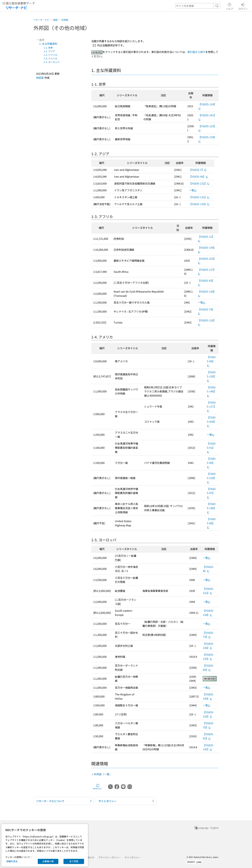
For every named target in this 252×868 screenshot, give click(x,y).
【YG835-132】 (199, 183)
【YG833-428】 (212, 421)
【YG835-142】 (208, 747)
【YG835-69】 (208, 668)
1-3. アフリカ (50, 55)
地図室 (40, 78)
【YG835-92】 (208, 736)
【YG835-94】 (199, 176)
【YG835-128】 (208, 613)
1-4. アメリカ (50, 58)
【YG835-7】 (198, 170)
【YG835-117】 (212, 406)
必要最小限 (48, 861)
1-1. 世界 (48, 48)
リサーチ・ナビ (41, 20)
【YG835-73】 (208, 635)
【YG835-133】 (199, 204)
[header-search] (198, 6)
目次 (40, 40)
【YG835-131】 (199, 197)
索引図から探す (196, 52)
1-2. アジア (49, 51)
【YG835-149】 (212, 508)
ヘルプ (230, 6)
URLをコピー (98, 787)
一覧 (193, 190)
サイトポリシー (132, 857)
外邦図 (65, 20)
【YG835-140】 (208, 696)
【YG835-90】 (211, 463)
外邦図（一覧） (103, 774)
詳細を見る (12, 861)
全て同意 (74, 861)
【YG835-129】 (212, 478)
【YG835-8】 (208, 569)
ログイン (243, 6)
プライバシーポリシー (109, 857)
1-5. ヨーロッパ (52, 62)
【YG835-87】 (211, 493)
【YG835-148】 (212, 391)
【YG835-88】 (211, 523)
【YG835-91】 (211, 447)
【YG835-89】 (211, 361)
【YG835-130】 (212, 376)
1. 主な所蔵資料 (48, 44)
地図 (55, 20)
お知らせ (90, 857)
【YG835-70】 (208, 725)
